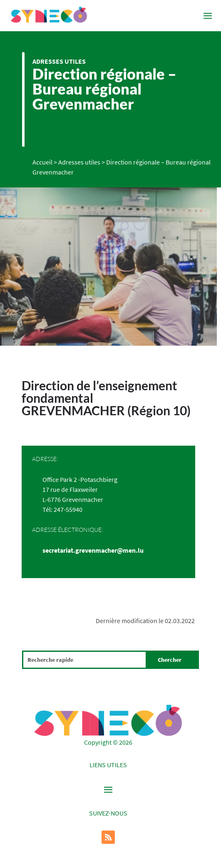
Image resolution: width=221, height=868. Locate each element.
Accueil (42, 162)
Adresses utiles (59, 61)
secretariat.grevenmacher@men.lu (93, 550)
